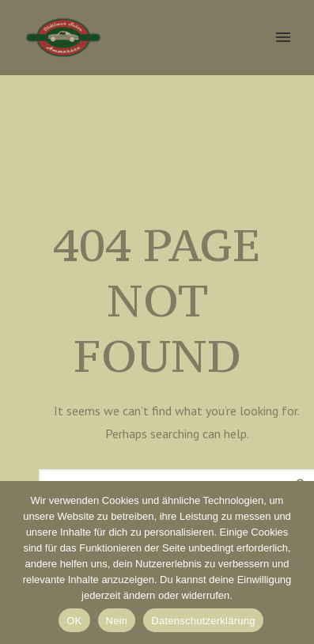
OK (74, 621)
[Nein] (294, 563)
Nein (117, 621)
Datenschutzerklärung (203, 621)
